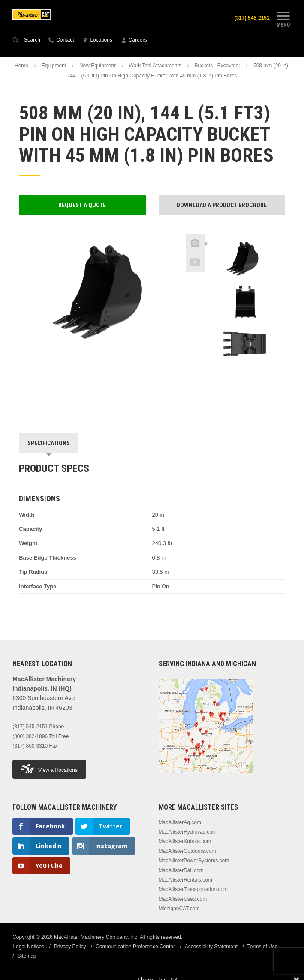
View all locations (49, 769)
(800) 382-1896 (30, 736)
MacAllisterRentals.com (185, 880)
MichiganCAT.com (179, 909)
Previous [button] (245, 232)
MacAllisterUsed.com (183, 899)
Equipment (54, 66)
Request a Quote (82, 205)
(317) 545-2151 (30, 727)
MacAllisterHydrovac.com (188, 832)
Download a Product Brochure (222, 205)
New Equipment (98, 66)
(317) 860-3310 (30, 746)
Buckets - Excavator (217, 66)
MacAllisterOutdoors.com (187, 852)
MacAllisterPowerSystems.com (194, 861)
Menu (283, 18)
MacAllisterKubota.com (185, 842)
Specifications (49, 444)
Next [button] (259, 374)
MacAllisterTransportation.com (193, 890)
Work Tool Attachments (155, 66)
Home (21, 66)
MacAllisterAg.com (180, 822)
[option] (245, 260)
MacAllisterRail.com (181, 870)
